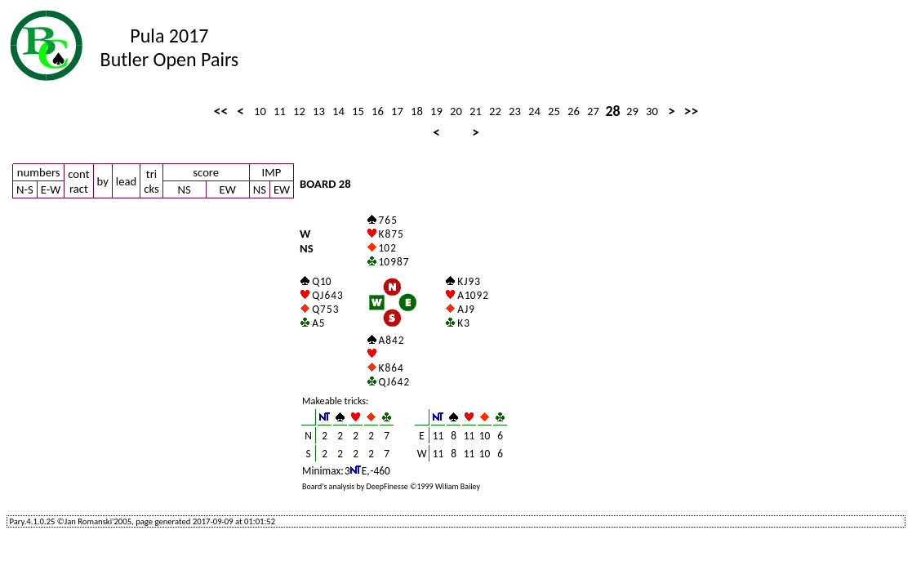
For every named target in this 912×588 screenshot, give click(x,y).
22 (495, 111)
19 (436, 111)
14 (338, 111)
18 (417, 111)
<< (221, 111)
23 (515, 111)
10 (260, 111)
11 (280, 111)
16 (378, 111)
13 (319, 111)
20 (456, 111)
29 (632, 111)
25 (554, 111)
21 (476, 111)
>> (691, 111)
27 (593, 111)
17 (397, 111)
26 (574, 111)
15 (358, 111)
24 (534, 111)
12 (299, 111)
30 (652, 111)
